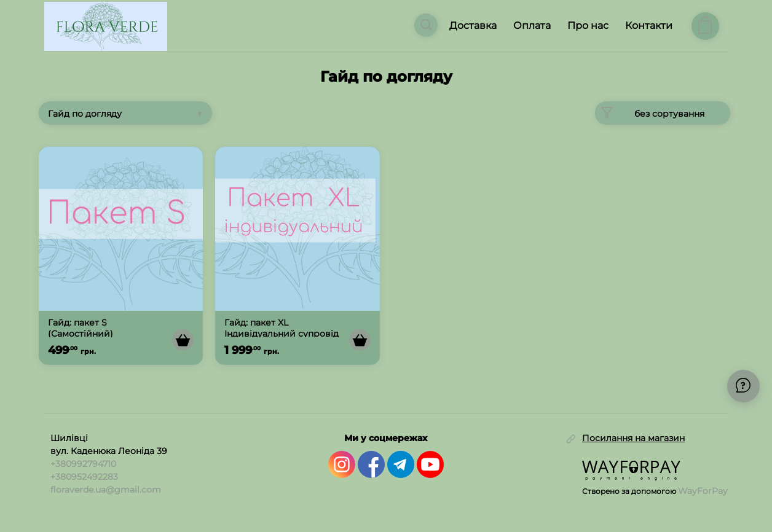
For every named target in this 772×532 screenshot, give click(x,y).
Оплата (532, 25)
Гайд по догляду (85, 114)
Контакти (649, 25)
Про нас (588, 25)
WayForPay (703, 491)
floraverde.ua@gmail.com (106, 490)
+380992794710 (83, 464)
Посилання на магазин (633, 438)
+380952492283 (84, 477)
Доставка (473, 25)
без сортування (650, 113)
